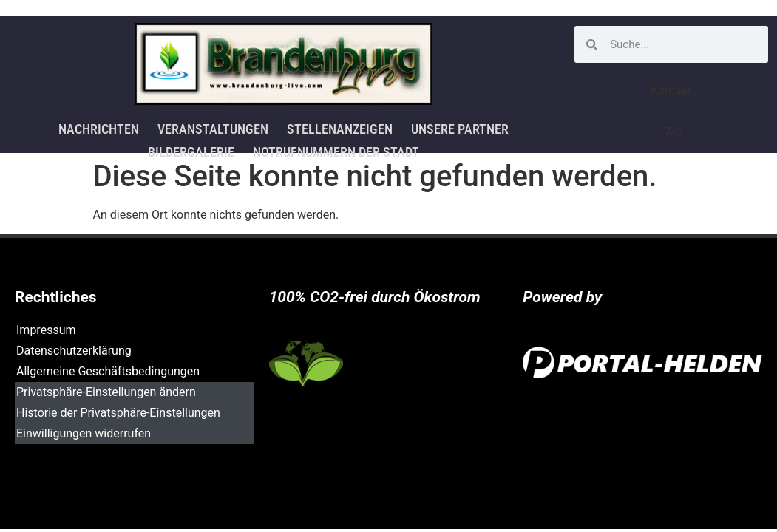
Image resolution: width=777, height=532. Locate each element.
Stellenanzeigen (339, 128)
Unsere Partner (458, 128)
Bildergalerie (191, 148)
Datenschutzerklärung (74, 351)
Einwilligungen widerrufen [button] (84, 433)
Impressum (46, 330)
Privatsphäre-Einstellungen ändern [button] (106, 392)
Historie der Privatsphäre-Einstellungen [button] (118, 413)
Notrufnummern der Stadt (335, 148)
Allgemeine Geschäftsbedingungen (108, 371)
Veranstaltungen (213, 128)
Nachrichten (99, 128)
